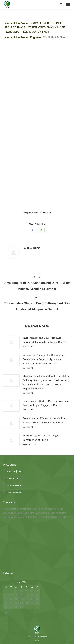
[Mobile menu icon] (68, 5)
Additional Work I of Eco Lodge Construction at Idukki (40, 438)
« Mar (6, 613)
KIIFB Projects (14, 471)
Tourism (34, 213)
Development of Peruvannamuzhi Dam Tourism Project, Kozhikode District (44, 420)
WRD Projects (14, 478)
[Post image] (11, 342)
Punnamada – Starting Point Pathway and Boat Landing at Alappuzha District (46, 403)
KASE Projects (14, 485)
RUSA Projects (14, 493)
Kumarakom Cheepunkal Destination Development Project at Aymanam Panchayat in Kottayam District (43, 359)
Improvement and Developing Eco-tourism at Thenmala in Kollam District (45, 340)
